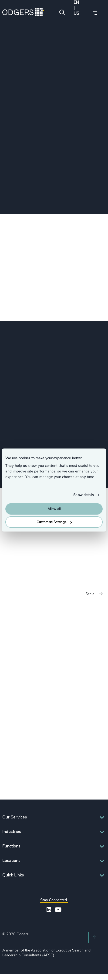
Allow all (54, 509)
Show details (83, 495)
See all (94, 594)
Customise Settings (54, 522)
